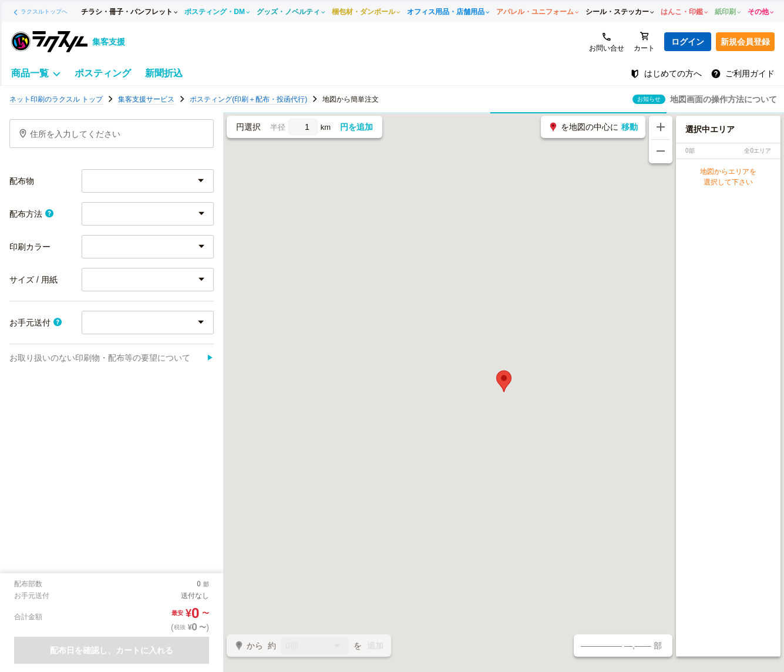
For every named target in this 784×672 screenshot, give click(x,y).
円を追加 (356, 127)
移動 (630, 127)
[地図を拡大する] (661, 127)
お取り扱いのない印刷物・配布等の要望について (112, 358)
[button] (504, 381)
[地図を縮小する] (661, 152)
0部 (315, 646)
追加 (375, 646)
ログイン (688, 42)
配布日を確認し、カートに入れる (112, 650)
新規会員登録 (745, 42)
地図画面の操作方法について (724, 99)
